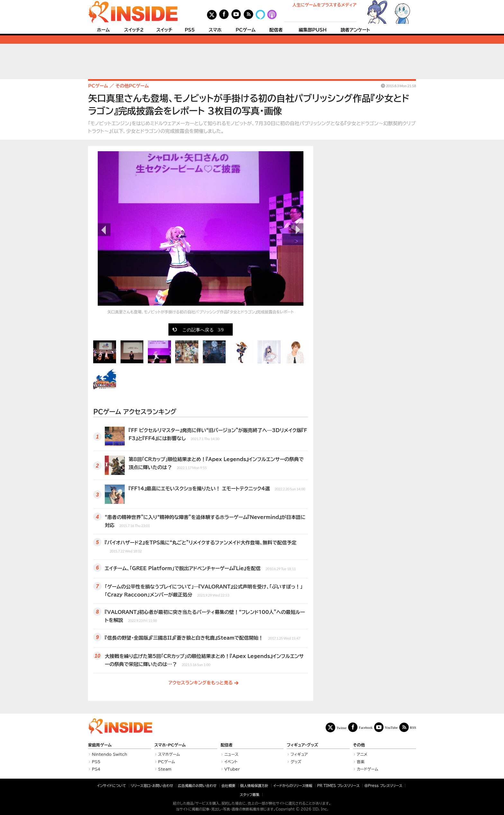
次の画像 (297, 230)
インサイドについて (112, 786)
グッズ (296, 762)
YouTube (391, 727)
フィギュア (299, 754)
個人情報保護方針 (254, 786)
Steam (165, 769)
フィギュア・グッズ (302, 745)
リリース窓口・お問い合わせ (152, 786)
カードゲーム (368, 769)
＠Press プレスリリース (383, 786)
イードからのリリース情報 (293, 786)
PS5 (190, 30)
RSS (413, 727)
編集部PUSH (313, 30)
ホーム (103, 30)
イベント (231, 762)
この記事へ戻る (203, 329)
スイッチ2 (134, 30)
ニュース (231, 754)
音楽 (361, 762)
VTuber (232, 769)
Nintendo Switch (110, 754)
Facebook (366, 727)
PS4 (96, 769)
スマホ (215, 30)
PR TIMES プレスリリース (338, 786)
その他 (359, 745)
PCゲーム (246, 30)
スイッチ (164, 30)
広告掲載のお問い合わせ (197, 786)
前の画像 (104, 230)
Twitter (342, 728)
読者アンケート (355, 30)
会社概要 (229, 786)
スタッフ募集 (250, 795)
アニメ (362, 754)
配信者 (276, 30)
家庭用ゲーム (100, 745)
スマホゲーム (169, 754)
